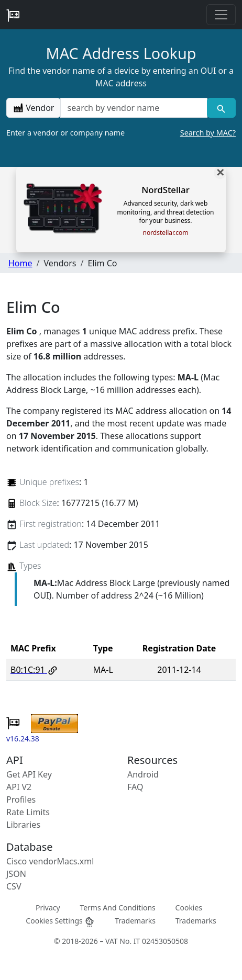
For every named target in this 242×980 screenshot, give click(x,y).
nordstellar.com (165, 233)
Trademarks (135, 921)
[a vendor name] (134, 108)
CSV (14, 886)
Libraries (23, 825)
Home (20, 263)
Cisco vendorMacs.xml (50, 861)
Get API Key (29, 774)
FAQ (135, 787)
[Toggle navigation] (221, 15)
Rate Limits (28, 812)
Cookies (189, 908)
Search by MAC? (208, 133)
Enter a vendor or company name (121, 133)
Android (143, 774)
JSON (16, 874)
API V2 (19, 787)
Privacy (48, 908)
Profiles (21, 799)
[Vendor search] (221, 108)
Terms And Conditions (117, 908)
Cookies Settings (60, 921)
